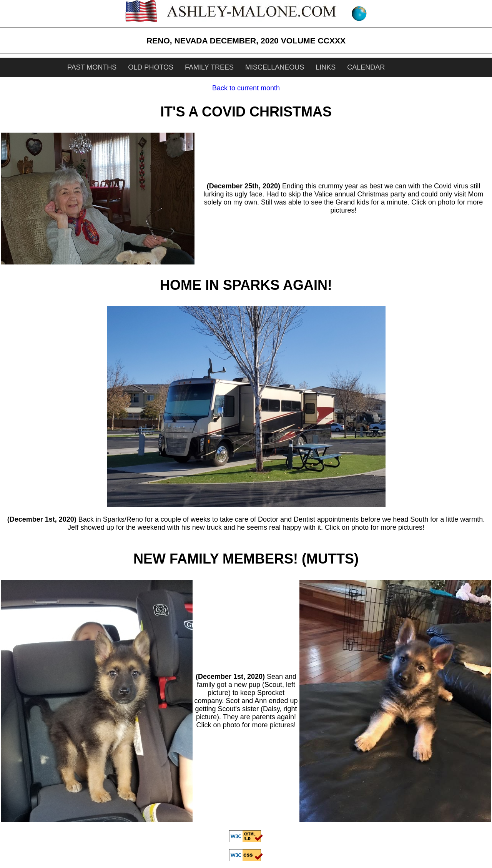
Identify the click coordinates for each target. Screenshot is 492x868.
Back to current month (246, 88)
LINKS (326, 67)
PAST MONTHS (92, 67)
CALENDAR (366, 67)
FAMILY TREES (209, 67)
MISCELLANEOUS (275, 67)
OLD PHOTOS (151, 67)
